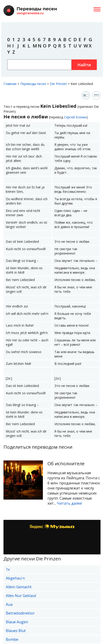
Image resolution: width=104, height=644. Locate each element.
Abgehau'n (15, 578)
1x (8, 569)
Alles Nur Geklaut (21, 596)
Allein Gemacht (19, 587)
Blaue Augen (17, 622)
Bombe (12, 639)
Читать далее (69, 503)
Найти (84, 65)
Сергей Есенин (75, 117)
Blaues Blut (16, 631)
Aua (9, 604)
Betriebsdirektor (20, 613)
